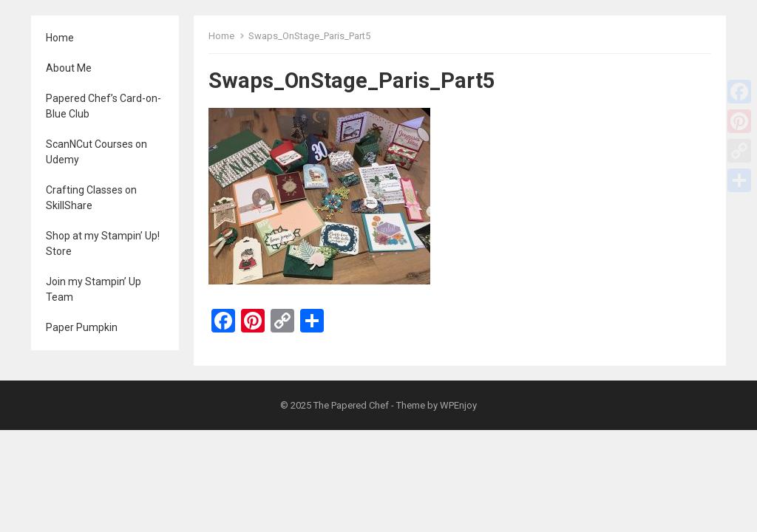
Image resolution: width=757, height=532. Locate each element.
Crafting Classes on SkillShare (91, 198)
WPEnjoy (458, 405)
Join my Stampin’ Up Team (94, 289)
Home (60, 38)
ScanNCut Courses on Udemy (96, 152)
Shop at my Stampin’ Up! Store (103, 243)
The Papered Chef (351, 405)
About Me (69, 68)
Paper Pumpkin (82, 327)
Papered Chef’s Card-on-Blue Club (103, 106)
